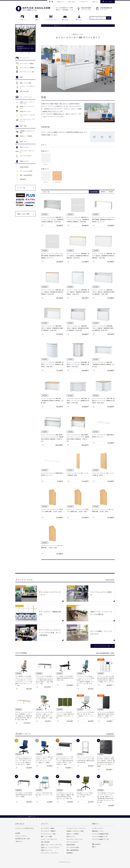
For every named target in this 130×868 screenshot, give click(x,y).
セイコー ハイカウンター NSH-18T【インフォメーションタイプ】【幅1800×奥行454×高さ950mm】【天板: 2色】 (52, 220)
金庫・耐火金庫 (45, 842)
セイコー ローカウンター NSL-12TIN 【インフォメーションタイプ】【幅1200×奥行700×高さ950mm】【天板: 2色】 (78, 438)
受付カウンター (58, 26)
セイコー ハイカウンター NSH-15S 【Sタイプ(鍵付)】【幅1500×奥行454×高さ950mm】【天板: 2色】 (103, 256)
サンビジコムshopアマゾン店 (100, 839)
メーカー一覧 (21, 188)
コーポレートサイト (98, 828)
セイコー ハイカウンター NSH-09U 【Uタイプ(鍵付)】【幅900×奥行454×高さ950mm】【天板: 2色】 (103, 328)
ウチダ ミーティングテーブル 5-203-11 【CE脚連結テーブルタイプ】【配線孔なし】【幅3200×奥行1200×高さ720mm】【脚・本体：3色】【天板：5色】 (24, 716)
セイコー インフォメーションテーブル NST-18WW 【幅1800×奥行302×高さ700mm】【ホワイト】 (103, 220)
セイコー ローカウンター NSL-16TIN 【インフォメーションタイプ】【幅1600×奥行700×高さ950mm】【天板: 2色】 (52, 438)
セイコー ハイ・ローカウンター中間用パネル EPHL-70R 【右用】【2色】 (52, 510)
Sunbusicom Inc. (66, 862)
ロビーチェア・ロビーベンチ (74, 839)
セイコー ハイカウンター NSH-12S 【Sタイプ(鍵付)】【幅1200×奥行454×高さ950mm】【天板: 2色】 (52, 292)
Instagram (96, 844)
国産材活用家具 (71, 845)
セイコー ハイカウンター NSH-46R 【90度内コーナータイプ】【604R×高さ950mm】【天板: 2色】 (78, 364)
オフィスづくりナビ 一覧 (102, 646)
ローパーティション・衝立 (48, 834)
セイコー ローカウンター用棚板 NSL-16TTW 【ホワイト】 (103, 436)
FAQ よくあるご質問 (23, 214)
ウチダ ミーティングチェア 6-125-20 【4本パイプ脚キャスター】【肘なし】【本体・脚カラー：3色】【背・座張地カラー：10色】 (44, 715)
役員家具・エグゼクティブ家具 (75, 831)
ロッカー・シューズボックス (49, 839)
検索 (109, 18)
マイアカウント (84, 2)
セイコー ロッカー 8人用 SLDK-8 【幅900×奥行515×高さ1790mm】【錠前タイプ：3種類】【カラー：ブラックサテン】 (106, 715)
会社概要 (18, 833)
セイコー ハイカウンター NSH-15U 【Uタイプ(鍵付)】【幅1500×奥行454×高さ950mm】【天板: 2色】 (52, 328)
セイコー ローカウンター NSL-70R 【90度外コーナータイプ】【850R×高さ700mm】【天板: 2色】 (78, 401)
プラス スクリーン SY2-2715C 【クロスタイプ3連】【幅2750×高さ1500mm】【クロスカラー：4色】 (65, 715)
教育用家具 (70, 853)
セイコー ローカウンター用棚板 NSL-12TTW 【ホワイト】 (52, 474)
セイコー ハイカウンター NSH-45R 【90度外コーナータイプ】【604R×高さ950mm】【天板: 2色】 (52, 364)
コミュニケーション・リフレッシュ (76, 828)
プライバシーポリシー (21, 836)
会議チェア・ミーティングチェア (50, 848)
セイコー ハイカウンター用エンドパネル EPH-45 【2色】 (78, 474)
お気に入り (95, 2)
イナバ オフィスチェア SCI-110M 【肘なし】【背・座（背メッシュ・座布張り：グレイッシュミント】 (85, 715)
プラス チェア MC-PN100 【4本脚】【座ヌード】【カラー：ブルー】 (44, 795)
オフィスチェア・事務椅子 (48, 831)
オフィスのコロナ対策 (73, 848)
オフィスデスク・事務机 (48, 828)
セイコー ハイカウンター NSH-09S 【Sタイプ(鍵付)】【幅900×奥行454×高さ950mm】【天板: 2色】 (78, 292)
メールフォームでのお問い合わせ (24, 828)
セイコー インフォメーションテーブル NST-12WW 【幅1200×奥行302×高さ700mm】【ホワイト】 (52, 256)
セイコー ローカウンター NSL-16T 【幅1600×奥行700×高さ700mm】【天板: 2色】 (103, 364)
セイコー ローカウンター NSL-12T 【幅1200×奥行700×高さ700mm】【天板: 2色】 (52, 401)
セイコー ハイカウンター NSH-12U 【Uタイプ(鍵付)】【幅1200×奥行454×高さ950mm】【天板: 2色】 (78, 328)
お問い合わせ (72, 2)
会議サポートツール (46, 850)
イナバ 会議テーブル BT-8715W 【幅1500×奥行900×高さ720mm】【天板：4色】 (65, 678)
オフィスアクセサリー (73, 842)
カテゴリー (45, 824)
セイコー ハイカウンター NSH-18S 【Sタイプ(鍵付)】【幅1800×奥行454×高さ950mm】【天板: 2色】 (78, 256)
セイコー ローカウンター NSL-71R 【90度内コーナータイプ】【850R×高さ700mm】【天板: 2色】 (103, 401)
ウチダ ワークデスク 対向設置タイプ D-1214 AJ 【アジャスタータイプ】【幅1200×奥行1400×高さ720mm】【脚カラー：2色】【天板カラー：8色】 (44, 680)
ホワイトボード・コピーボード (49, 853)
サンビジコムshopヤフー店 (100, 837)
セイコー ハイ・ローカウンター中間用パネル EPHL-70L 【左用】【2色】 (78, 510)
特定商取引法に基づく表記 (23, 839)
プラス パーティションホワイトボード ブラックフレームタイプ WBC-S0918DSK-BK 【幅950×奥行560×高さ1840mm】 (85, 760)
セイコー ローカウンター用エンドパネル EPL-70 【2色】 (103, 474)
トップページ (47, 26)
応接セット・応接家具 (73, 834)
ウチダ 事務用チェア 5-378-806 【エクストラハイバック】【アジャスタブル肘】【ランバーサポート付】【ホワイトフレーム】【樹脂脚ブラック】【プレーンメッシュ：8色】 (24, 681)
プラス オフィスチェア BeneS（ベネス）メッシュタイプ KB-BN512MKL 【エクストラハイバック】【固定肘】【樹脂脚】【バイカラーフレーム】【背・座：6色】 (85, 681)
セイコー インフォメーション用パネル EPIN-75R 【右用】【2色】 (103, 510)
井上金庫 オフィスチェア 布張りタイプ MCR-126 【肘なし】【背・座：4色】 (85, 795)
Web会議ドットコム (98, 831)
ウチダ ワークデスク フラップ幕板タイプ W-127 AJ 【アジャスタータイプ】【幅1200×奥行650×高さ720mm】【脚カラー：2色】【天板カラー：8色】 (65, 761)
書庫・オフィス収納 (46, 837)
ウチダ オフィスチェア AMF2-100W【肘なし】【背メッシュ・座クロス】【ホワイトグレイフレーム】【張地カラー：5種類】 (44, 760)
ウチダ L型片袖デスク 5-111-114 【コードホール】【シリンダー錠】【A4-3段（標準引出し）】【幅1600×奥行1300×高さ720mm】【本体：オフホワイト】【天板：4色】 (106, 798)
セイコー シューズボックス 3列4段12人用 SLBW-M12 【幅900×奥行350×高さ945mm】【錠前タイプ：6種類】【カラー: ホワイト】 (106, 679)
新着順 (111, 192)
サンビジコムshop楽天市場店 (100, 834)
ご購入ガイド (60, 2)
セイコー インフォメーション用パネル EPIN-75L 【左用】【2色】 (52, 547)
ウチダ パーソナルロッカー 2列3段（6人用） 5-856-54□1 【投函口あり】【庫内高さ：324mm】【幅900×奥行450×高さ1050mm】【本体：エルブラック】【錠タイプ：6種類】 (106, 762)
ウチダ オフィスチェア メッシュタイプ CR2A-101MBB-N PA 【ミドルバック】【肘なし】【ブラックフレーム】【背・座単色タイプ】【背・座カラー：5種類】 (24, 761)
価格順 (103, 192)
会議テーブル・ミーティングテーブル (51, 845)
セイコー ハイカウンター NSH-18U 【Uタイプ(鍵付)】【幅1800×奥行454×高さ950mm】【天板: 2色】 (103, 292)
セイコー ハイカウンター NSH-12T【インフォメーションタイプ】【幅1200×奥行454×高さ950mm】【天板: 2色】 (78, 220)
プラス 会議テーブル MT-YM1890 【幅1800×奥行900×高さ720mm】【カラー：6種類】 (24, 795)
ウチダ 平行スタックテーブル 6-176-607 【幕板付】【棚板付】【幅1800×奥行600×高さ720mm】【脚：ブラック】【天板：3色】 (65, 796)
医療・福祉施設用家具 (73, 850)
